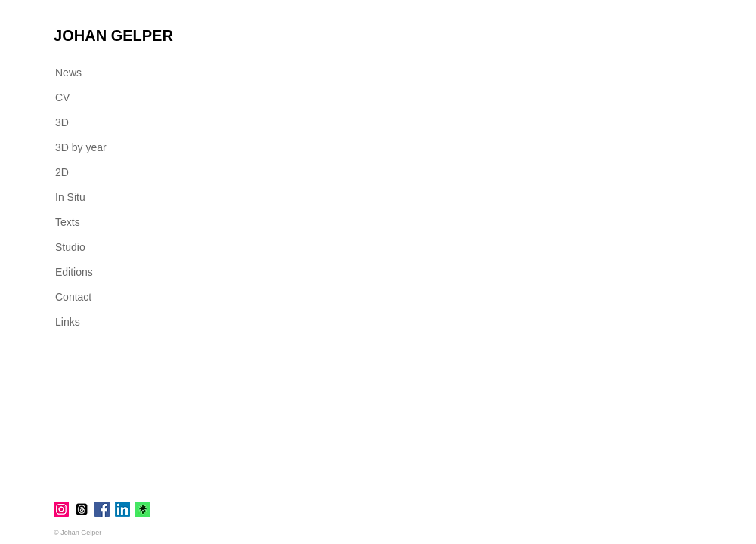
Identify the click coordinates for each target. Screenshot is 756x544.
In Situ (70, 197)
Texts (68, 222)
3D (62, 122)
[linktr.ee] (143, 509)
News (68, 73)
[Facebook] (102, 509)
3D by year (81, 147)
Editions (74, 272)
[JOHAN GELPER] (113, 36)
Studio (70, 247)
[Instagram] (61, 509)
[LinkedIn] (122, 509)
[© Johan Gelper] (83, 533)
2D (62, 172)
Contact (73, 297)
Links (68, 322)
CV (62, 97)
